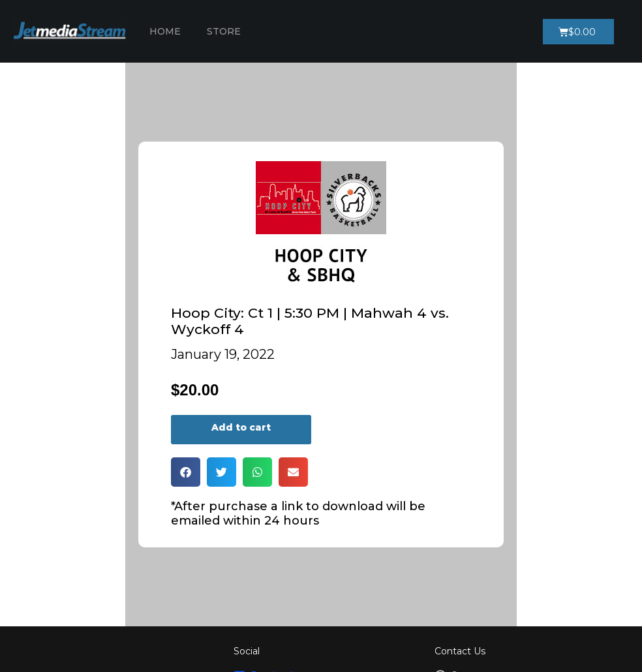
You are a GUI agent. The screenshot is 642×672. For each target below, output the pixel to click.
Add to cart (241, 427)
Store (224, 31)
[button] (186, 472)
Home (165, 31)
